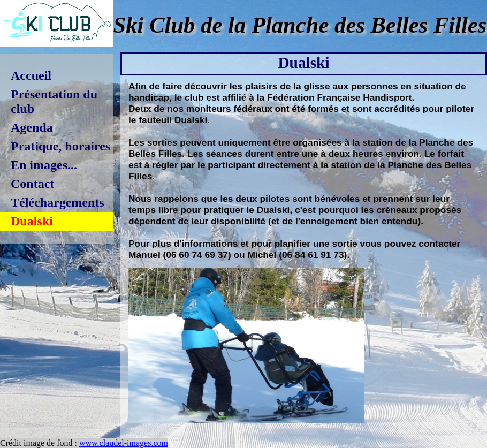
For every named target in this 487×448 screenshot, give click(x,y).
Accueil (31, 75)
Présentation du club (54, 101)
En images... (44, 165)
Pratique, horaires (60, 146)
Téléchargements (58, 202)
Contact (32, 184)
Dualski (32, 221)
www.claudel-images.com (124, 443)
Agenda (32, 127)
